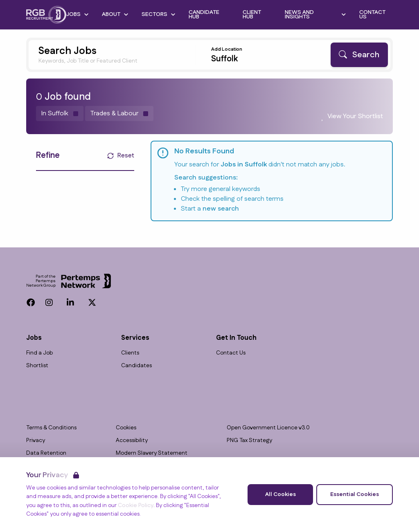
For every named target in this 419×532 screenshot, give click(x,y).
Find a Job (39, 353)
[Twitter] (92, 303)
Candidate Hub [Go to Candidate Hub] (204, 15)
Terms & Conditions (51, 428)
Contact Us (231, 353)
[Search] (359, 55)
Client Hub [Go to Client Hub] (252, 15)
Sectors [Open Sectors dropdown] (159, 14)
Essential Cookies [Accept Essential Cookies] (355, 494)
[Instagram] (49, 303)
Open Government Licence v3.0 (268, 428)
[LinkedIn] (70, 303)
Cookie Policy (136, 505)
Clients (130, 353)
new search (221, 209)
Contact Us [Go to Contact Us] (372, 15)
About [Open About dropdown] (115, 14)
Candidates (136, 366)
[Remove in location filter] (60, 113)
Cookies (126, 428)
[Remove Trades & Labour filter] (119, 113)
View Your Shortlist (355, 116)
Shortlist (37, 366)
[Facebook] (31, 303)
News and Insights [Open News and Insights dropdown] (315, 15)
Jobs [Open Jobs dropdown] (78, 14)
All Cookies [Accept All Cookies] (280, 494)
